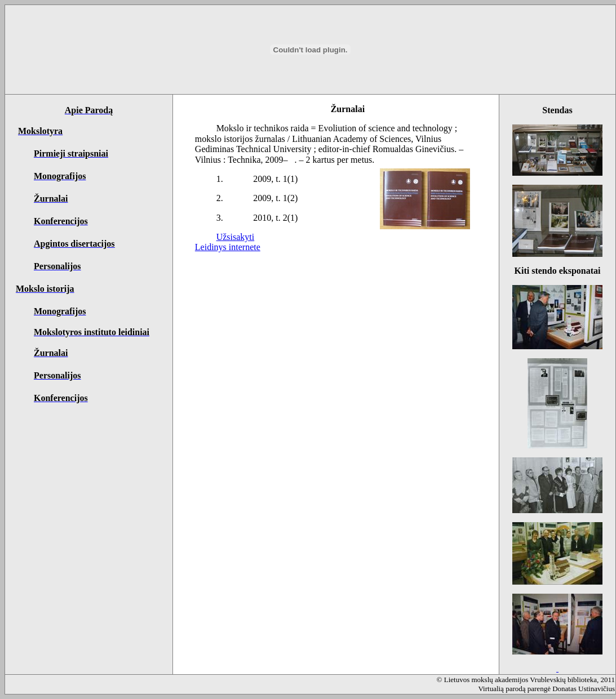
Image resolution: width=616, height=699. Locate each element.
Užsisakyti (236, 237)
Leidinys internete (228, 247)
